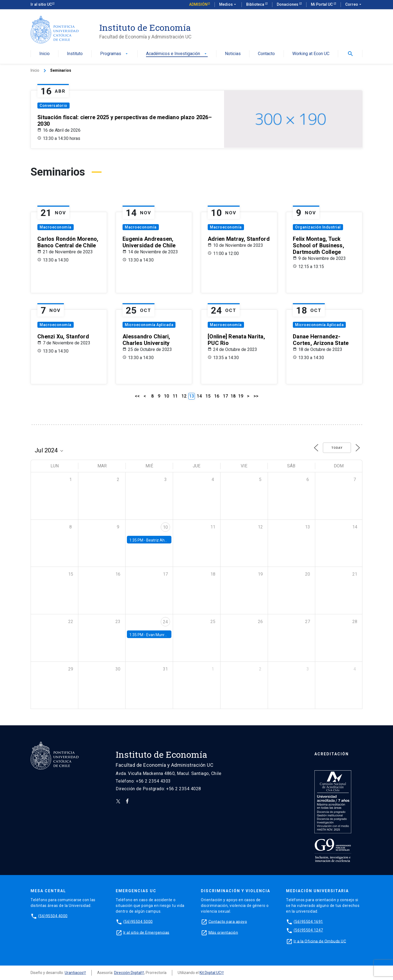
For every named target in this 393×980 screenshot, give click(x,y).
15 (208, 396)
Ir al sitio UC (41, 4)
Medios (228, 5)
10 (166, 396)
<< (137, 396)
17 (225, 396)
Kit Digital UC (210, 973)
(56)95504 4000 (53, 916)
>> (256, 396)
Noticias (233, 54)
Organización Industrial (318, 227)
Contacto (266, 54)
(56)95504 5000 (138, 921)
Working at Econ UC (311, 54)
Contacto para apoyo (228, 921)
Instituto (75, 54)
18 (233, 396)
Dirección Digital (128, 973)
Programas (114, 54)
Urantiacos (74, 973)
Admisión (198, 4)
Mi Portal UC (322, 4)
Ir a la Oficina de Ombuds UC (320, 941)
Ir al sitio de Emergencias (146, 932)
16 (217, 396)
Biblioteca (256, 4)
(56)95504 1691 (308, 921)
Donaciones (288, 4)
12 (184, 396)
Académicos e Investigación (177, 54)
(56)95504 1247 (308, 930)
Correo (354, 5)
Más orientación (223, 932)
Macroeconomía (56, 227)
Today (337, 448)
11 (175, 396)
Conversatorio (53, 106)
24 (165, 622)
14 (199, 396)
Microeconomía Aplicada (149, 325)
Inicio (44, 54)
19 (241, 396)
